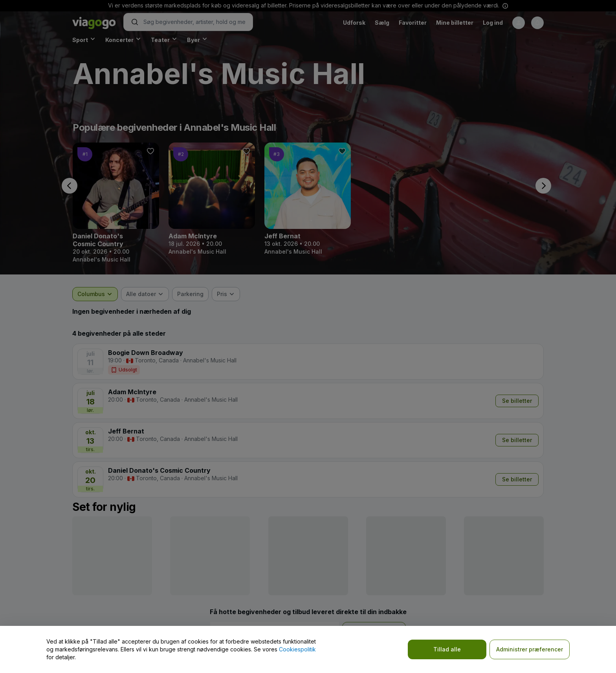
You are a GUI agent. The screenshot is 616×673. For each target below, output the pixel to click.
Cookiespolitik (297, 649)
